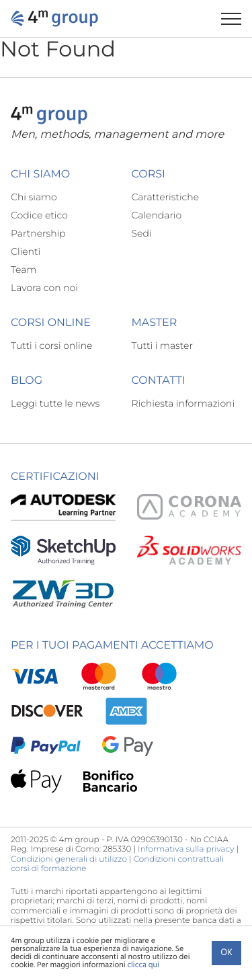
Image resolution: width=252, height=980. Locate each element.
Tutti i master (162, 345)
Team (24, 270)
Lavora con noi (44, 288)
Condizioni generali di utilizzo (69, 859)
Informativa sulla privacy (186, 849)
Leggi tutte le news (55, 403)
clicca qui (143, 965)
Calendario (157, 215)
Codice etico (39, 215)
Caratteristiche (166, 197)
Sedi (142, 233)
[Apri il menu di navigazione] (237, 18)
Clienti (26, 251)
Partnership (38, 233)
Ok (226, 953)
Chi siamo (34, 197)
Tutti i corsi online (51, 345)
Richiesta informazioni (183, 403)
